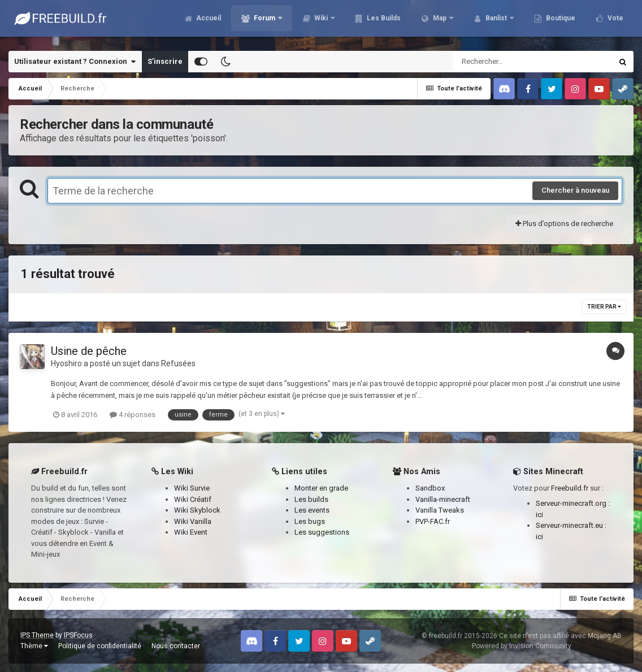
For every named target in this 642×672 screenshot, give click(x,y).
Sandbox (430, 488)
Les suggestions (322, 532)
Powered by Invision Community (522, 646)
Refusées (178, 363)
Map (435, 23)
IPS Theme (37, 635)
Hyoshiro (66, 363)
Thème (34, 646)
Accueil (203, 23)
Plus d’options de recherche (564, 224)
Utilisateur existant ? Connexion (75, 62)
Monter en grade (321, 488)
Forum (259, 23)
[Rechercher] (502, 62)
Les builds (311, 499)
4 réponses (133, 415)
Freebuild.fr (570, 488)
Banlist (491, 23)
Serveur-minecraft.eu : (571, 525)
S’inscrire (165, 61)
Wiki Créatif (193, 499)
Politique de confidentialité (100, 646)
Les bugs (310, 521)
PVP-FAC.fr (433, 521)
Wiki (316, 23)
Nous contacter (176, 646)
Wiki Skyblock (197, 510)
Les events (312, 510)
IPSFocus (78, 635)
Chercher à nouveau (575, 190)
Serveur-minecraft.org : (573, 503)
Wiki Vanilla (193, 521)
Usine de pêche (89, 351)
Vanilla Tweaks (440, 510)
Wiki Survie (192, 488)
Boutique (555, 23)
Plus (610, 23)
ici (539, 515)
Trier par (604, 307)
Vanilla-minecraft (443, 499)
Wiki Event (191, 532)
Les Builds (378, 23)
